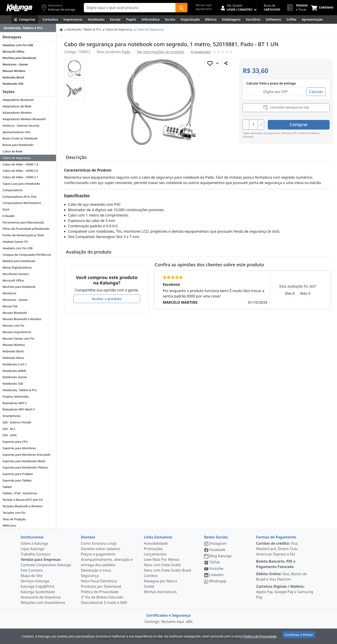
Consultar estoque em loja (286, 107)
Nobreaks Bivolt (13, 77)
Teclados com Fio (14, 513)
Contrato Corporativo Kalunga (46, 565)
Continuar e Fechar (299, 636)
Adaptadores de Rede (17, 106)
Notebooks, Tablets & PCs (20, 390)
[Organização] (190, 20)
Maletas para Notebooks (19, 261)
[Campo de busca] (130, 8)
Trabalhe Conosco (36, 554)
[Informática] (151, 20)
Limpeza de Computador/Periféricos (27, 255)
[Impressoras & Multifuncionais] (73, 20)
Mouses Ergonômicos (17, 332)
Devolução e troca (96, 570)
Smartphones (12, 416)
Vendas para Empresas (41, 559)
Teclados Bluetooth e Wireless (23, 506)
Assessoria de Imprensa (41, 597)
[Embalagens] (231, 20)
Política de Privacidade (100, 592)
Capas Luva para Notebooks (21, 184)
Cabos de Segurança (16, 158)
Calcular (316, 92)
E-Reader (9, 216)
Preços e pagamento (98, 554)
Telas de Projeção (14, 519)
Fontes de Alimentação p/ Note (23, 235)
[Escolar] (116, 20)
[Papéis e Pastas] (131, 20)
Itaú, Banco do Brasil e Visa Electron (282, 577)
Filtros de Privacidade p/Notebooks (26, 229)
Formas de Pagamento (276, 537)
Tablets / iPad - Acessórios (20, 493)
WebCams (9, 525)
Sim (290, 293)
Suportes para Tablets (17, 480)
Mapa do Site (32, 576)
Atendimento (204, 9)
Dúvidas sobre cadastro (101, 549)
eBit (189, 622)
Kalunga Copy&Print (38, 586)
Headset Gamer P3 (15, 242)
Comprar (303, 124)
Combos (151, 576)
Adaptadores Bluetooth (18, 100)
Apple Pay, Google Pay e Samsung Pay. (285, 592)
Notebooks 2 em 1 (15, 364)
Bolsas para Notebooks (18, 145)
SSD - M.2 (9, 429)
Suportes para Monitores (19, 448)
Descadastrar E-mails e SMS (104, 603)
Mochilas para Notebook (19, 58)
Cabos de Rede (12, 151)
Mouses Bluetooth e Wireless (22, 319)
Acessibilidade (156, 543)
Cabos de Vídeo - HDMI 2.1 (20, 177)
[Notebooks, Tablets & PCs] (96, 20)
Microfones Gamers (16, 274)
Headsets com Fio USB (18, 45)
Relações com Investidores (43, 603)
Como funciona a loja (99, 543)
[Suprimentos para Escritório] (253, 20)
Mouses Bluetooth (15, 313)
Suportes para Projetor (18, 474)
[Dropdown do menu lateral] (28, 28)
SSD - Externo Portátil (17, 422)
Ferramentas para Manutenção (23, 222)
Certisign (152, 622)
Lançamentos (155, 554)
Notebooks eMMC (14, 371)
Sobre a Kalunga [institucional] (34, 543)
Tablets (7, 487)
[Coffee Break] (291, 20)
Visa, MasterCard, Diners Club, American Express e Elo (277, 549)
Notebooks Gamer (15, 377)
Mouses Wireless (14, 71)
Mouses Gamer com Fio (18, 338)
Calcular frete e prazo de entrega (271, 83)
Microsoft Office (13, 52)
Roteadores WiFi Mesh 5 (19, 409)
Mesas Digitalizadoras (17, 267)
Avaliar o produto (107, 299)
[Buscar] (181, 8)
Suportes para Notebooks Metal (24, 461)
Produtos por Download (101, 586)
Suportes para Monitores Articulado (26, 455)
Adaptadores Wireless (17, 113)
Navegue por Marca (160, 581)
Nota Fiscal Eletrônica (99, 581)
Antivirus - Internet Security (21, 126)
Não (305, 293)
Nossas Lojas (204, 5)
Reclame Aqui (173, 622)
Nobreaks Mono (13, 358)
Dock (6, 209)
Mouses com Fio (13, 325)
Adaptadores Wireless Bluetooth (24, 119)
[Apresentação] (312, 20)
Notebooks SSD (13, 84)
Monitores (9, 293)
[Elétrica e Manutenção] (211, 20)
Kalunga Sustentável (38, 592)
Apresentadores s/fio (16, 132)
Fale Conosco (32, 570)
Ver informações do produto (161, 52)
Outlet (149, 586)
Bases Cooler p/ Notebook (20, 138)
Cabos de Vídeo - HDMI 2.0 (20, 171)
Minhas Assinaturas (160, 592)
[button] (74, 69)
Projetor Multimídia (15, 397)
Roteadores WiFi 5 (15, 403)
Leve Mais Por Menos (162, 559)
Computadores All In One (19, 197)
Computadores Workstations (22, 203)
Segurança (90, 576)
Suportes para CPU (15, 442)
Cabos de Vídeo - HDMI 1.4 (20, 164)
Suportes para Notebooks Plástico (25, 467)
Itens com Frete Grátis (162, 565)
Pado (126, 52)
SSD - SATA (10, 435)
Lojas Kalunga (32, 549)
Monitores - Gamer (15, 64)
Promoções (153, 549)
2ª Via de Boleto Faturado (102, 597)
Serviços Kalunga (35, 581)
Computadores (12, 190)
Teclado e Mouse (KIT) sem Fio (23, 500)
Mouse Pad (10, 306)
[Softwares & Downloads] (273, 20)
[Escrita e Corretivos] (170, 20)
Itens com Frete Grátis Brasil (167, 570)
